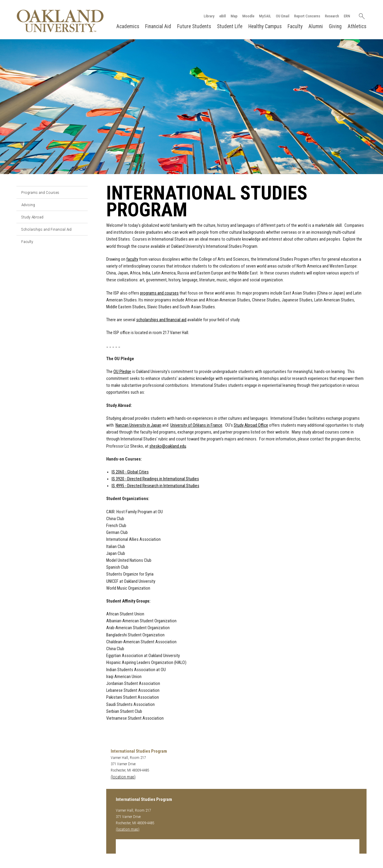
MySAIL (265, 16)
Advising (28, 205)
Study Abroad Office (251, 425)
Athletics (357, 26)
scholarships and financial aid (161, 320)
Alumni (316, 26)
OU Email (283, 16)
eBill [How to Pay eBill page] (223, 16)
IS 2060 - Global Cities (130, 472)
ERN (347, 16)
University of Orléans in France (196, 425)
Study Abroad (32, 217)
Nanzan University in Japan (138, 425)
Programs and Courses (40, 192)
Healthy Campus (265, 26)
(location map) (123, 777)
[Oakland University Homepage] (60, 21)
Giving (335, 26)
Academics (128, 26)
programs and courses (159, 293)
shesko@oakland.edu (168, 446)
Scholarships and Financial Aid (46, 229)
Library (209, 16)
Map (234, 16)
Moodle (248, 16)
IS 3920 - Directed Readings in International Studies (155, 479)
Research (332, 16)
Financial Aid (158, 26)
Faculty (295, 26)
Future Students (194, 26)
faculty (132, 259)
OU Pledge (122, 372)
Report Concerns (307, 16)
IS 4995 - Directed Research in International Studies (155, 486)
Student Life (230, 26)
